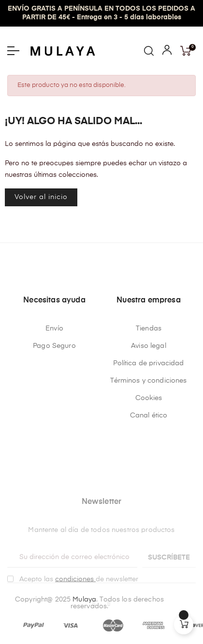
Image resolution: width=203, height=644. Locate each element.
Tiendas (149, 329)
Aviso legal (149, 346)
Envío (54, 329)
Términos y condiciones (148, 381)
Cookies (149, 398)
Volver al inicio (41, 197)
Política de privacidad (148, 363)
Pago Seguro (54, 346)
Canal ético (149, 415)
